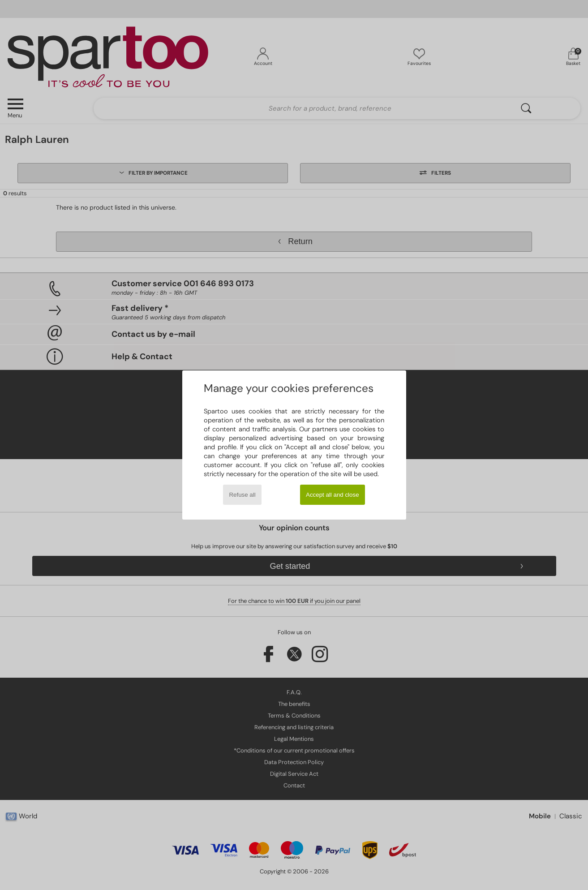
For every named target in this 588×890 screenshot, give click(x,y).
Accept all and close (333, 495)
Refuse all (242, 495)
